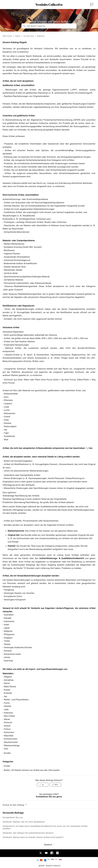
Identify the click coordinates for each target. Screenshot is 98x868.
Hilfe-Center (8, 36)
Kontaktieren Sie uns (13, 817)
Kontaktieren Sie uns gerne (49, 797)
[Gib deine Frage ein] (49, 26)
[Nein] (55, 785)
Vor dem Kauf (29, 36)
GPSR (77, 120)
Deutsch (49, 845)
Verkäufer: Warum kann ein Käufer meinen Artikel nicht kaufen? (33, 837)
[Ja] (43, 785)
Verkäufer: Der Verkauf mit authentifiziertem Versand (28, 833)
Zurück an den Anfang (15, 804)
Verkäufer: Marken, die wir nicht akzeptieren (24, 822)
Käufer (18, 36)
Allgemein (41, 36)
